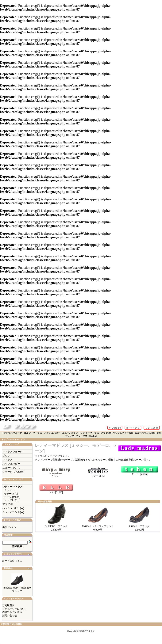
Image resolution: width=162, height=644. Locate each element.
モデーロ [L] (11, 494)
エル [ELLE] (11, 500)
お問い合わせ (9, 616)
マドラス (37, 433)
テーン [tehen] (12, 497)
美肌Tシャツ (9, 527)
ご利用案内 (8, 605)
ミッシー (9, 490)
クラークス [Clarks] (86, 436)
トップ (5, 439)
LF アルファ (89, 631)
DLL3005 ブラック (56, 526)
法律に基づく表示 (12, 612)
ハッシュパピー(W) (123, 433)
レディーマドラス (90, 433)
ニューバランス (70, 433)
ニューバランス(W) (145, 433)
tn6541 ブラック (139, 526)
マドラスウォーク (13, 433)
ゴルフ (27, 433)
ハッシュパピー (52, 433)
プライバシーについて (15, 609)
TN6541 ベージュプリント (98, 526)
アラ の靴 (106, 433)
